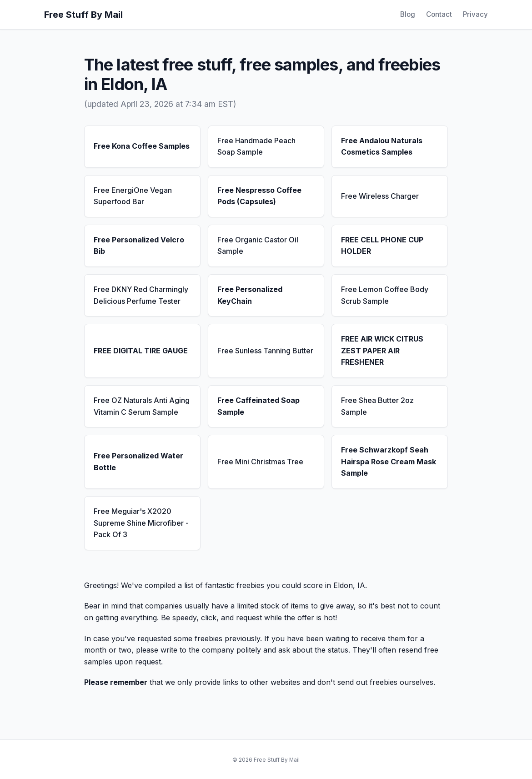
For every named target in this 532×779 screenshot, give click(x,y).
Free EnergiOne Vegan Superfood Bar (133, 196)
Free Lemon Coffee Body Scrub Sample (385, 295)
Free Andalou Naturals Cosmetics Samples (382, 146)
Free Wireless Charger (380, 196)
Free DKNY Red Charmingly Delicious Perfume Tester (141, 295)
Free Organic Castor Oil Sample (258, 246)
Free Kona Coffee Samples (142, 146)
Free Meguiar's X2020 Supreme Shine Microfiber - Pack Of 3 (141, 523)
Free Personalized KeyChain (250, 295)
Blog (408, 14)
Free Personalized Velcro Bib (139, 246)
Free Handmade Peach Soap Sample (256, 146)
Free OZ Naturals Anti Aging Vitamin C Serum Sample (142, 406)
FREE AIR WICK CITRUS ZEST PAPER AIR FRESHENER (382, 350)
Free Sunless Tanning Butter (265, 351)
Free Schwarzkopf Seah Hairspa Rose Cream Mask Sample (389, 461)
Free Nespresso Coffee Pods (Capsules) (259, 196)
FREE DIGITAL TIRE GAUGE (141, 351)
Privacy (475, 14)
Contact (439, 14)
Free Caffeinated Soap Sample (258, 406)
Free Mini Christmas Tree (260, 462)
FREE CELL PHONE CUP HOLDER (382, 246)
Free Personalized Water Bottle (138, 462)
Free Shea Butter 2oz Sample (377, 406)
